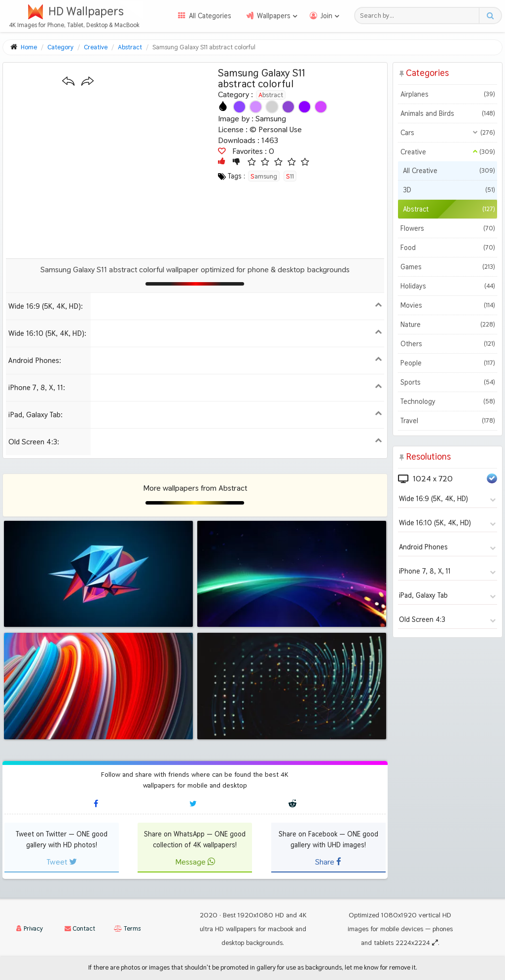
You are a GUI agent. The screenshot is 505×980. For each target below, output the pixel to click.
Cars (448, 133)
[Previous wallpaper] (68, 82)
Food (448, 248)
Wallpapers (274, 16)
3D (449, 190)
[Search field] (419, 16)
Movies (448, 305)
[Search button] (490, 16)
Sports (448, 382)
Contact (80, 928)
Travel (448, 421)
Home (29, 47)
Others (448, 344)
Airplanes (448, 94)
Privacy (30, 928)
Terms (127, 928)
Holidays (448, 286)
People (448, 363)
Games (448, 267)
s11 (290, 176)
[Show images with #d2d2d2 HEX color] (272, 107)
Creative (448, 152)
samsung (264, 176)
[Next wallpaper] (88, 82)
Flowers (448, 228)
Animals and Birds (448, 113)
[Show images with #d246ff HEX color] (321, 107)
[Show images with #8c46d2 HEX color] (288, 107)
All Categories (210, 16)
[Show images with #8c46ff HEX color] (239, 107)
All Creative (449, 171)
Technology (448, 401)
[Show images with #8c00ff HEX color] (305, 107)
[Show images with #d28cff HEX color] (256, 107)
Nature (448, 325)
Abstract (271, 95)
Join (326, 16)
